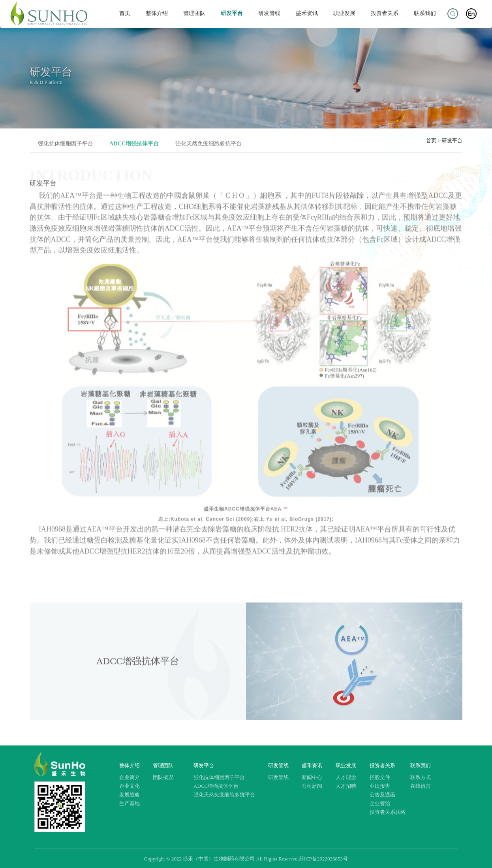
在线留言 (421, 786)
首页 (125, 13)
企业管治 (380, 803)
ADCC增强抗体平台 (216, 786)
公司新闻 (312, 786)
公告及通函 (382, 795)
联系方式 (421, 777)
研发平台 (232, 13)
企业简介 (130, 777)
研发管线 (269, 13)
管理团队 (194, 13)
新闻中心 (312, 777)
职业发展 (344, 13)
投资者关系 (385, 13)
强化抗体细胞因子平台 (219, 777)
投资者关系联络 (388, 812)
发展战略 (130, 795)
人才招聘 (346, 786)
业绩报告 (380, 786)
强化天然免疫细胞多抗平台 (224, 795)
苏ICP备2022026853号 (323, 859)
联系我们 (425, 13)
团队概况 (163, 777)
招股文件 (380, 777)
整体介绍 (157, 13)
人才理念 (346, 777)
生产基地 (130, 803)
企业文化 (130, 786)
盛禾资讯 (307, 13)
